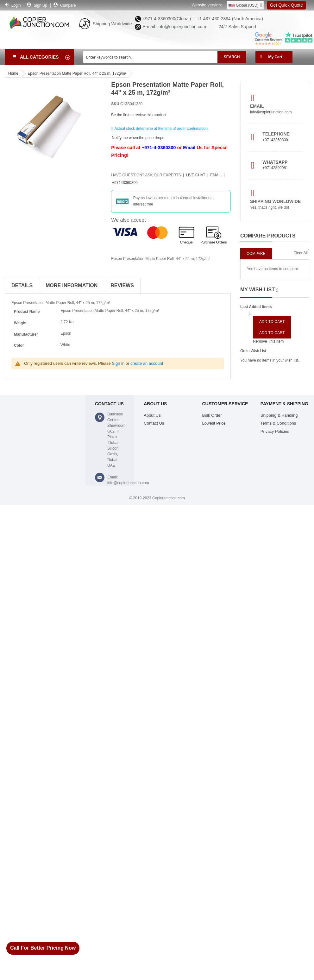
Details (22, 285)
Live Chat (195, 175)
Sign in (118, 363)
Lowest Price (214, 423)
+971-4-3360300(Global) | (167, 19)
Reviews (122, 285)
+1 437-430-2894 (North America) (229, 19)
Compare (68, 5)
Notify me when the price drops (138, 137)
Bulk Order (212, 415)
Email (189, 148)
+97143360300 (125, 183)
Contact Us (154, 423)
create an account (147, 363)
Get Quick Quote (286, 5)
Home (13, 73)
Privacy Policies (275, 431)
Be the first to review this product (139, 115)
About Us (152, 415)
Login (16, 5)
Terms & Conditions (278, 423)
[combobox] (150, 57)
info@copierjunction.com (271, 112)
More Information (72, 285)
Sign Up (40, 5)
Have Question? (146, 175)
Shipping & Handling (279, 415)
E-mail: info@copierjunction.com (173, 27)
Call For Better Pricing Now (43, 948)
